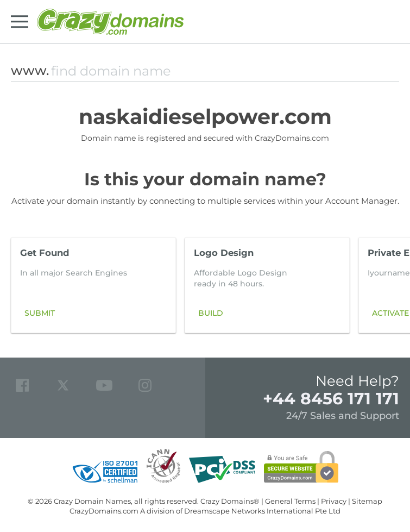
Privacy (334, 501)
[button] (385, 285)
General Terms (290, 501)
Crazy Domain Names (92, 501)
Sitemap (367, 501)
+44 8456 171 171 (331, 399)
